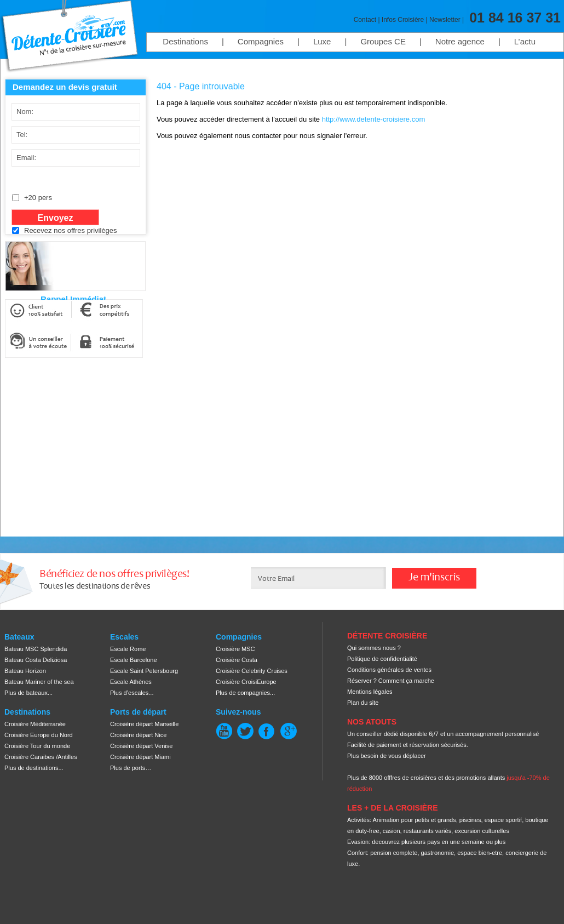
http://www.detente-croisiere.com (374, 119)
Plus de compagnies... (245, 693)
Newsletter (445, 20)
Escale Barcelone (134, 660)
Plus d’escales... (132, 693)
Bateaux (19, 637)
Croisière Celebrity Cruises (252, 671)
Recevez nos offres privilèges (71, 230)
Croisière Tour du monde (37, 746)
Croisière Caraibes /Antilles (41, 757)
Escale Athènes (131, 682)
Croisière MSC (235, 649)
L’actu (525, 41)
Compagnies (261, 41)
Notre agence (460, 41)
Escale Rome (128, 649)
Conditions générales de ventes (389, 670)
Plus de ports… (131, 768)
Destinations (185, 41)
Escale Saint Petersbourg (144, 671)
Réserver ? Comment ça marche (391, 681)
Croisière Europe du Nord (39, 735)
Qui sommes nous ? (374, 648)
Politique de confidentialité (382, 659)
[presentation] (93, 264)
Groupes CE (383, 41)
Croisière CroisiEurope (246, 682)
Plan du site (363, 703)
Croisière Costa (237, 660)
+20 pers (38, 198)
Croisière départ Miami (140, 757)
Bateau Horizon (25, 671)
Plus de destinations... (34, 768)
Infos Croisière (403, 20)
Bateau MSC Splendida (36, 649)
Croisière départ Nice (138, 735)
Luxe (322, 41)
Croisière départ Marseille (144, 724)
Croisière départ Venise (141, 746)
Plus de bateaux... (28, 693)
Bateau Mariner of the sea (39, 682)
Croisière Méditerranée (35, 724)
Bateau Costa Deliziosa (36, 660)
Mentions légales (370, 692)
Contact (365, 20)
